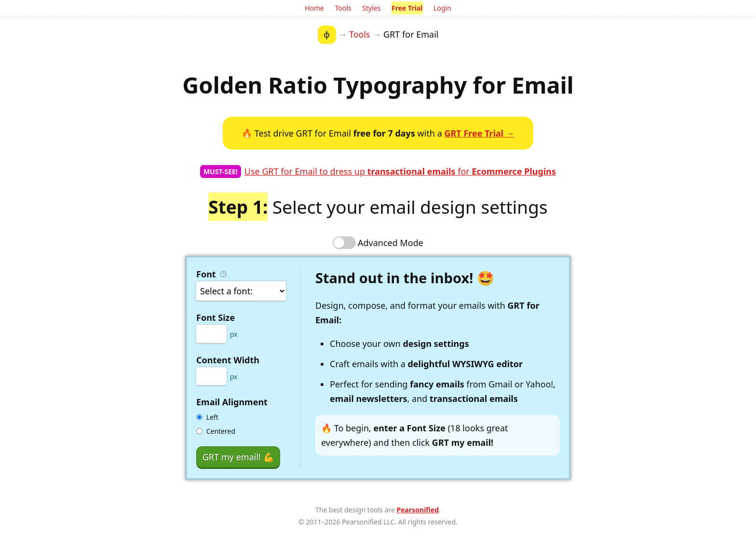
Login (442, 8)
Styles (371, 8)
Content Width (228, 360)
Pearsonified (418, 510)
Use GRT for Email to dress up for (400, 171)
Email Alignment (232, 402)
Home (314, 8)
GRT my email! (238, 457)
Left (212, 417)
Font (212, 274)
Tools (343, 8)
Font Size (216, 317)
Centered (221, 431)
